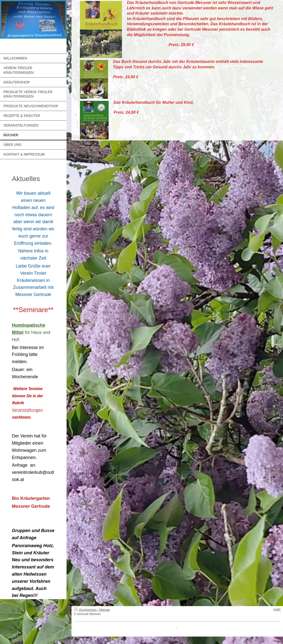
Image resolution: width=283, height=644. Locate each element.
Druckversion (86, 610)
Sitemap (104, 610)
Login (277, 609)
